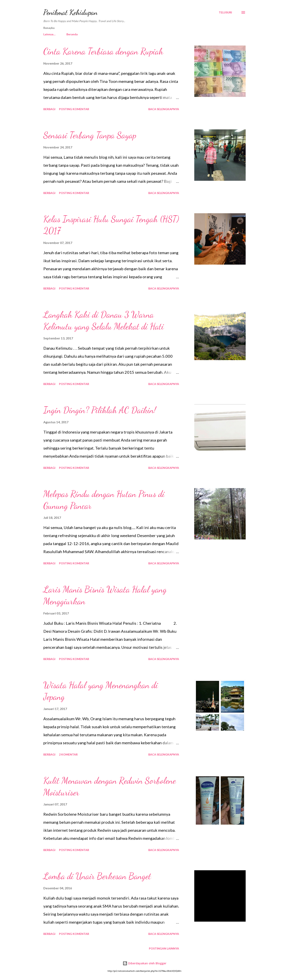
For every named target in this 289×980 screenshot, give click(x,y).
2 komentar (68, 754)
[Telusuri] (225, 12)
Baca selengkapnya (164, 109)
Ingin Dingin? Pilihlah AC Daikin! (100, 410)
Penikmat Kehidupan (70, 12)
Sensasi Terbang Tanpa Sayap (90, 135)
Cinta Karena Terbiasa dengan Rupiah (103, 51)
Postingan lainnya (164, 948)
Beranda (51, 34)
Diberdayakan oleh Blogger (144, 963)
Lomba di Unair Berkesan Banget (97, 876)
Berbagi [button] (49, 109)
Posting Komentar (74, 109)
